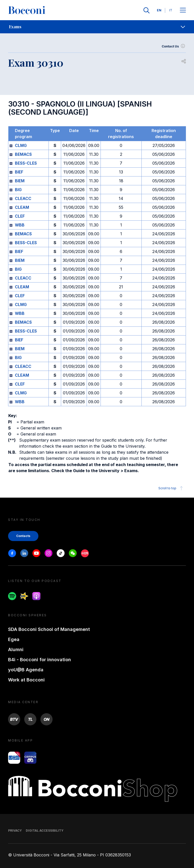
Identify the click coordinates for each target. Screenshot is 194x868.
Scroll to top (171, 488)
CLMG (21, 145)
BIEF (19, 172)
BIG (18, 190)
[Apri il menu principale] (183, 10)
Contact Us (174, 46)
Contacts (23, 536)
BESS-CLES (26, 163)
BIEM (20, 181)
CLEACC (23, 198)
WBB (20, 225)
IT (171, 10)
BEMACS (23, 154)
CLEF (20, 216)
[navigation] (97, 27)
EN (159, 10)
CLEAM (22, 207)
